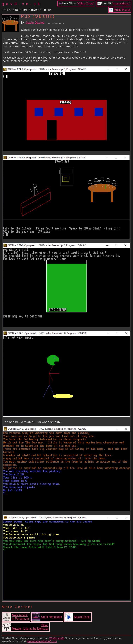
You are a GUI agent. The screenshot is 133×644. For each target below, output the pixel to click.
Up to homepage (47, 617)
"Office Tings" (86, 3)
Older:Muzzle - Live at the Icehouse (25, 627)
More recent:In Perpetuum (16, 617)
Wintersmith (57, 638)
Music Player (122, 10)
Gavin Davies (35, 23)
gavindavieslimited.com (42, 641)
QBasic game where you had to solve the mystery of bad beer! (60, 30)
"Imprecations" (121, 3)
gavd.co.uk (22, 4)
